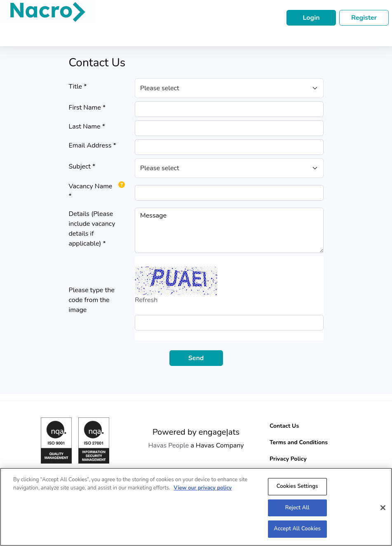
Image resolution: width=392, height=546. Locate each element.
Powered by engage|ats (196, 432)
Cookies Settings (297, 486)
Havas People (168, 445)
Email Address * (93, 145)
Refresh (146, 300)
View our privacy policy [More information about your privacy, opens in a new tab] (203, 488)
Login (311, 18)
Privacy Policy (288, 459)
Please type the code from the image (92, 300)
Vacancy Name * (91, 191)
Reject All (297, 508)
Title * (78, 87)
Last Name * (87, 127)
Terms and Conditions (299, 442)
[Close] (383, 508)
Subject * (82, 166)
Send (196, 358)
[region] (196, 507)
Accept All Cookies (297, 529)
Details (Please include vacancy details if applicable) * (92, 229)
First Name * (87, 108)
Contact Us (284, 426)
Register (364, 18)
